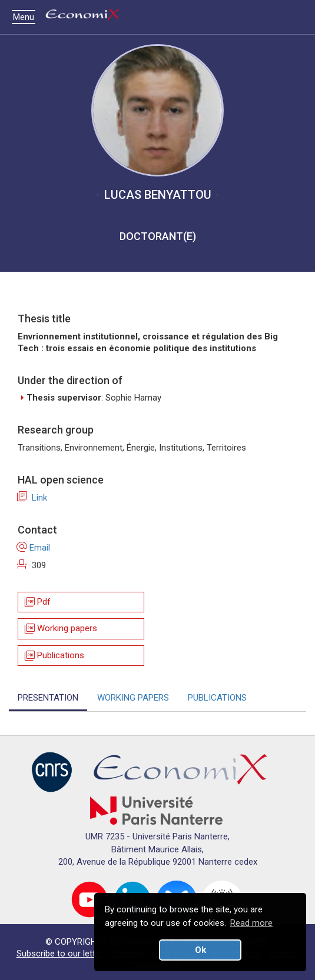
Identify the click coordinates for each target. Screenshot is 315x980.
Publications (54, 656)
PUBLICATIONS (217, 698)
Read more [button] (251, 923)
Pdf (37, 602)
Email (34, 548)
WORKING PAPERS (133, 698)
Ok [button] (200, 950)
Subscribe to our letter (60, 954)
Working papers (60, 629)
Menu (26, 17)
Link (32, 498)
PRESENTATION (48, 698)
